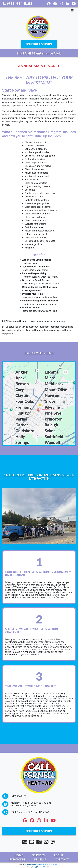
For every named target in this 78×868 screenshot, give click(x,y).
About (59, 855)
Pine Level (54, 413)
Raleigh (51, 425)
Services (38, 855)
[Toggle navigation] (39, 10)
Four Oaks (25, 401)
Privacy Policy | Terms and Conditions (39, 867)
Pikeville (52, 407)
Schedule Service (39, 44)
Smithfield (54, 437)
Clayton (22, 395)
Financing (17, 859)
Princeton (54, 419)
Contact (62, 859)
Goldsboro (25, 431)
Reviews (40, 859)
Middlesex (54, 384)
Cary (20, 390)
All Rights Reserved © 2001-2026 (49, 864)
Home (19, 855)
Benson (22, 384)
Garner (22, 425)
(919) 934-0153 (17, 3)
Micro (50, 378)
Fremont (23, 407)
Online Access (32, 864)
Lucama (52, 372)
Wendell (52, 442)
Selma (50, 431)
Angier (21, 372)
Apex (20, 378)
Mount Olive (56, 390)
